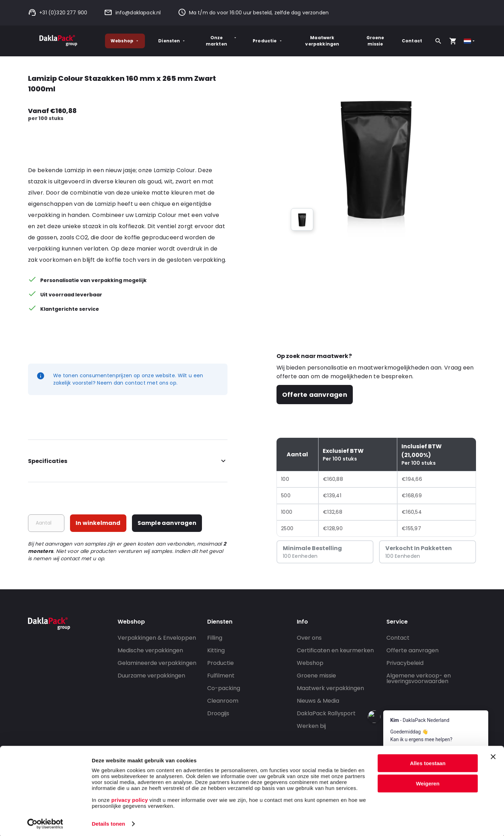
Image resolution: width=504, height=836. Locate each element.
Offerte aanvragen (315, 395)
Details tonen (108, 822)
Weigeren (428, 782)
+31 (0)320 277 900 (58, 13)
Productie (268, 41)
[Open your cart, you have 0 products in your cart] (453, 41)
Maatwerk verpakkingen (322, 41)
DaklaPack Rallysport (326, 713)
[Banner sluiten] (493, 755)
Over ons (309, 638)
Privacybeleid (405, 663)
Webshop (125, 41)
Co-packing (224, 688)
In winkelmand (98, 523)
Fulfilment (221, 676)
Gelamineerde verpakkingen (157, 663)
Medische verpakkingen (150, 650)
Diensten (172, 41)
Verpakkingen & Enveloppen (157, 638)
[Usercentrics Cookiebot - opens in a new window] (45, 822)
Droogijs (218, 713)
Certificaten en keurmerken (335, 650)
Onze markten (222, 41)
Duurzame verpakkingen (151, 676)
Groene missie (375, 41)
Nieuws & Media (318, 701)
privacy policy (129, 798)
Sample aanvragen (167, 523)
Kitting (216, 650)
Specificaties (128, 461)
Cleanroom (223, 701)
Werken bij (311, 726)
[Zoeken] (438, 41)
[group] (302, 219)
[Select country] (470, 41)
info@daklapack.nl (132, 13)
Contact (412, 41)
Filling (215, 638)
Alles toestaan (428, 762)
